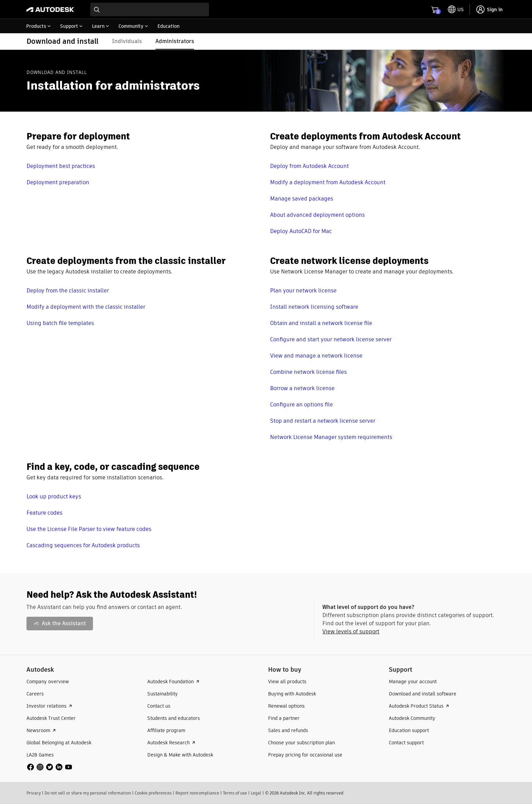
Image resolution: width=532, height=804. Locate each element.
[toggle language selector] (456, 9)
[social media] (50, 767)
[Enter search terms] (150, 9)
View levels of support (351, 631)
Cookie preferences (153, 793)
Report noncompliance (197, 793)
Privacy (34, 793)
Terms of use (235, 793)
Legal (256, 793)
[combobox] (150, 9)
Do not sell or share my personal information (88, 793)
